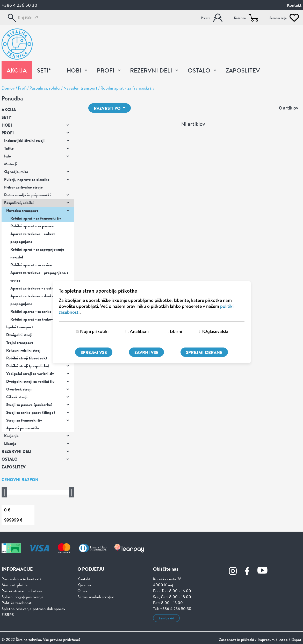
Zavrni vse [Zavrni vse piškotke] (146, 352)
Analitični (139, 331)
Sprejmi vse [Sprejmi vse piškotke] (94, 352)
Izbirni (176, 331)
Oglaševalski (216, 331)
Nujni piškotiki (94, 331)
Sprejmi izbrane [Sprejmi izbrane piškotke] (204, 352)
